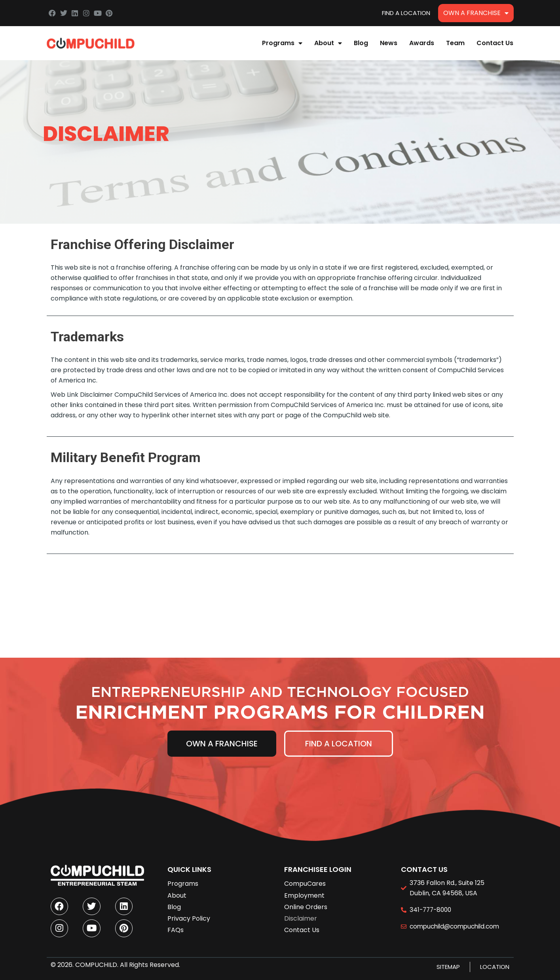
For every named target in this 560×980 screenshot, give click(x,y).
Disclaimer (301, 914)
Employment (304, 891)
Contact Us (495, 43)
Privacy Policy (189, 914)
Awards (422, 43)
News (389, 43)
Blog (361, 43)
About (328, 43)
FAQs (176, 926)
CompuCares (305, 879)
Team (455, 43)
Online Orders (306, 903)
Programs (282, 43)
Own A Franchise (476, 13)
